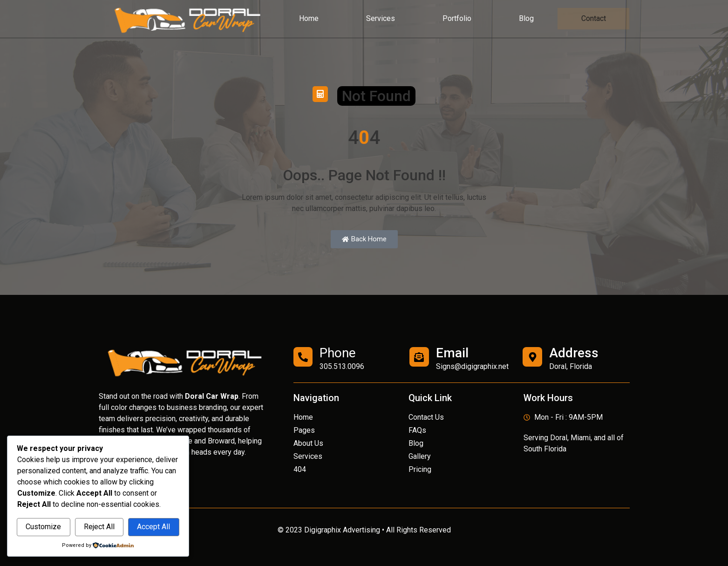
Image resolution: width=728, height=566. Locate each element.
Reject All (99, 527)
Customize (43, 527)
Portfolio (457, 18)
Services (381, 18)
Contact (594, 19)
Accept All (153, 527)
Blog (526, 18)
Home (309, 18)
